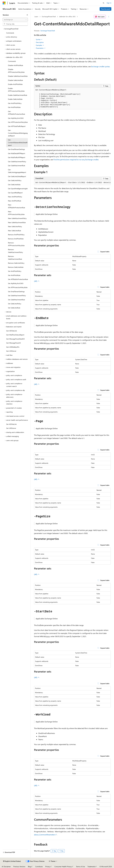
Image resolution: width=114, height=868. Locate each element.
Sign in (109, 3)
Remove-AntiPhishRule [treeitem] (16, 239)
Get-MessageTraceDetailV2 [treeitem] (15, 339)
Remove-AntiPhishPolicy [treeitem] (16, 235)
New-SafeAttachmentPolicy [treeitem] (17, 218)
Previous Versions (19, 866)
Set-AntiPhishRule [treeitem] (14, 275)
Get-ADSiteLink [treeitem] (12, 331)
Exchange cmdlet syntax (100, 66)
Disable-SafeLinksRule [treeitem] (15, 80)
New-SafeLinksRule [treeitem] (14, 231)
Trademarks (91, 866)
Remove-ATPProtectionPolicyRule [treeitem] (16, 244)
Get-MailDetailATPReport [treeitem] (17, 153)
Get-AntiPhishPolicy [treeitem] (15, 103)
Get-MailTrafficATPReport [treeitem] (17, 157)
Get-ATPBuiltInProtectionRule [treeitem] (16, 113)
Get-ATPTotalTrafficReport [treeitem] (17, 126)
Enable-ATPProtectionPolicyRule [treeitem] (16, 90)
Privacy (48, 866)
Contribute (39, 866)
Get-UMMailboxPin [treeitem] (13, 347)
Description (40, 42)
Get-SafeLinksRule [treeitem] (14, 185)
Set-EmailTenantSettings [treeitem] (16, 292)
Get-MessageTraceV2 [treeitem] (14, 343)
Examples (40, 45)
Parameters (41, 48)
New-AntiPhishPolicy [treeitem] (15, 197)
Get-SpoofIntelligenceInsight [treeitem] (18, 189)
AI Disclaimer (6, 866)
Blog (29, 866)
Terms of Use (80, 866)
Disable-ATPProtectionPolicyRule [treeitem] (16, 71)
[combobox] (15, 20)
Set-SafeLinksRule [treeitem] (14, 308)
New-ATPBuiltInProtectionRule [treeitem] (16, 206)
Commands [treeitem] (10, 33)
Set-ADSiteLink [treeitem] (11, 424)
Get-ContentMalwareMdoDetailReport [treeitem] (18, 143)
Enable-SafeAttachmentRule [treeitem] (18, 95)
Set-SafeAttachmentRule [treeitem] (16, 300)
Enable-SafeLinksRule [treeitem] (15, 99)
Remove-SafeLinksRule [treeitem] (16, 267)
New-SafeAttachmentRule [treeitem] (17, 222)
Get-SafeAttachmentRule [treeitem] (17, 166)
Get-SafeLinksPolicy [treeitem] (15, 180)
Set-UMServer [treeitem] (11, 428)
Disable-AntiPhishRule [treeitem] (15, 65)
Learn (36, 17)
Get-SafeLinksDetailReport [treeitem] (17, 176)
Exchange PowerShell (48, 31)
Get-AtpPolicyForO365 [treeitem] (16, 118)
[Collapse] (27, 15)
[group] (72, 183)
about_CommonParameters (45, 835)
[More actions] (109, 17)
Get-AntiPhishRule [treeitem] (14, 107)
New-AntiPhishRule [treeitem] (15, 201)
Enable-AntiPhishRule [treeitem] (15, 84)
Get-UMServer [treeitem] (11, 351)
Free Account (106, 9)
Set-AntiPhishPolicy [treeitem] (15, 271)
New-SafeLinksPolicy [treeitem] (15, 226)
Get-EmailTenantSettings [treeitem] (16, 149)
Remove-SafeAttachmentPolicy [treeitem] (15, 251)
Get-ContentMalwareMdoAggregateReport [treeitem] (18, 133)
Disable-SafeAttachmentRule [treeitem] (18, 76)
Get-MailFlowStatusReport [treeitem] (15, 335)
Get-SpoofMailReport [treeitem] (15, 193)
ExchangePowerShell (49, 17)
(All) (37, 281)
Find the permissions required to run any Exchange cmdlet (76, 160)
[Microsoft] (4, 3)
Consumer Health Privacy (63, 866)
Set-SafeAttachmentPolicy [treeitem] (17, 296)
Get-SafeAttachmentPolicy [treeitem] (17, 162)
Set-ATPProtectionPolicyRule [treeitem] (18, 287)
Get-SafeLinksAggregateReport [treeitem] (17, 171)
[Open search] (104, 3)
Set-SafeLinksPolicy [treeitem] (15, 304)
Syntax (39, 39)
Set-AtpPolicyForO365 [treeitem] (16, 283)
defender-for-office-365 (67, 17)
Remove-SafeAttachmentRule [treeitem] (15, 258)
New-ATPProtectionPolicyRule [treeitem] (16, 213)
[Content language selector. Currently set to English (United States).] (12, 861)
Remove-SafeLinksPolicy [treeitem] (16, 263)
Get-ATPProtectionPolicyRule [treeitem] (18, 122)
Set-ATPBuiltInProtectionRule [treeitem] (18, 279)
